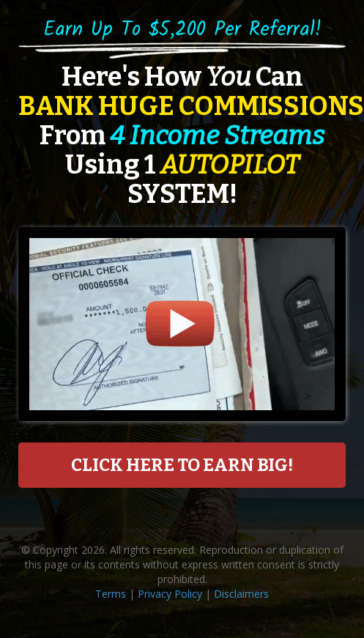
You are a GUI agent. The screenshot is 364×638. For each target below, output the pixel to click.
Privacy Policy (170, 594)
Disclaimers (241, 594)
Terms (111, 594)
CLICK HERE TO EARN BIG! (182, 465)
